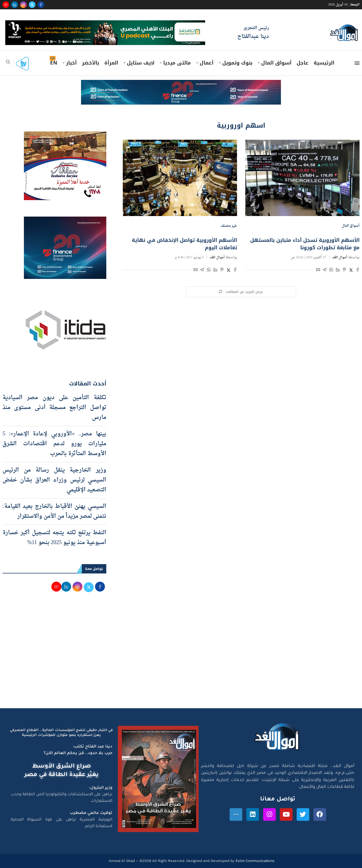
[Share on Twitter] (351, 271)
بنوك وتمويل (237, 63)
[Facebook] (41, 5)
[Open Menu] (357, 63)
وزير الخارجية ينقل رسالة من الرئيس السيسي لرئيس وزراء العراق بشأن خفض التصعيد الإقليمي (54, 480)
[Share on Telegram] (325, 271)
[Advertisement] (181, 656)
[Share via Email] (318, 271)
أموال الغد (340, 257)
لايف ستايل (141, 63)
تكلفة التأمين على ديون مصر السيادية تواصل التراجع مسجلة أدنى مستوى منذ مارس (54, 408)
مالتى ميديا (177, 63)
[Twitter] (32, 5)
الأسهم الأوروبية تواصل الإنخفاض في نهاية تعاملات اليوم (184, 244)
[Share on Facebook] (358, 271)
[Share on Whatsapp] (331, 271)
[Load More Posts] (241, 292)
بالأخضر (90, 63)
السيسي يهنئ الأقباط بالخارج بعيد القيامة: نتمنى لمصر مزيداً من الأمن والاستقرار (54, 511)
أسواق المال (276, 63)
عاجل (303, 63)
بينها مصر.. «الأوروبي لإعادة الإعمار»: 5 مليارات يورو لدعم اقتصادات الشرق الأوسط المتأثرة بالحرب (54, 444)
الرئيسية (324, 63)
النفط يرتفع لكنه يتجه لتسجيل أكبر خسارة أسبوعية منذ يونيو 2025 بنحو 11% (54, 538)
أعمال (207, 63)
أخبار (71, 63)
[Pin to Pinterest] (344, 271)
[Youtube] (6, 5)
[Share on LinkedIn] (338, 271)
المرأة (111, 63)
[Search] (8, 64)
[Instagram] (23, 5)
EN (54, 63)
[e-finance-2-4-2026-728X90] (181, 85)
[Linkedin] (15, 5)
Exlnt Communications (254, 861)
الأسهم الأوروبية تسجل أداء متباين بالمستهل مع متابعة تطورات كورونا (305, 244)
